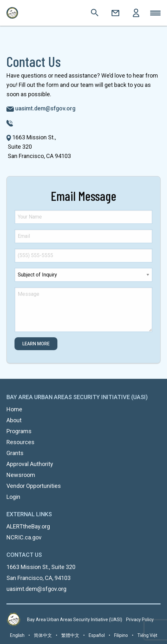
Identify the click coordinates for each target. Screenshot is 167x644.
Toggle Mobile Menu (155, 13)
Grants (15, 453)
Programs (19, 431)
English (17, 635)
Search (95, 13)
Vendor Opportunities (34, 486)
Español (97, 635)
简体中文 (43, 635)
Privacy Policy (140, 620)
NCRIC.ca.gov (24, 537)
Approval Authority (30, 464)
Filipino (121, 635)
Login (136, 13)
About (14, 420)
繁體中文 (70, 635)
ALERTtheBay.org (28, 526)
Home (14, 409)
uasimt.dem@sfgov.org (45, 108)
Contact (115, 13)
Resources (20, 442)
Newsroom (21, 475)
